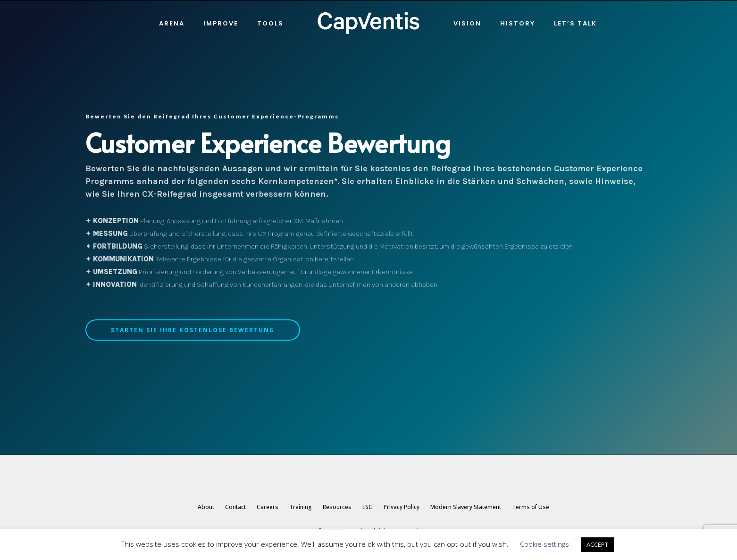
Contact (235, 507)
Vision (467, 23)
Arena (172, 23)
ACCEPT (597, 544)
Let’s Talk (575, 23)
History (518, 23)
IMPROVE (221, 23)
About (206, 507)
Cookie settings (544, 544)
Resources (337, 507)
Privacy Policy (402, 507)
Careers (268, 507)
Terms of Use (531, 507)
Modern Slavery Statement (466, 507)
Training (301, 507)
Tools (270, 23)
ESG (368, 507)
